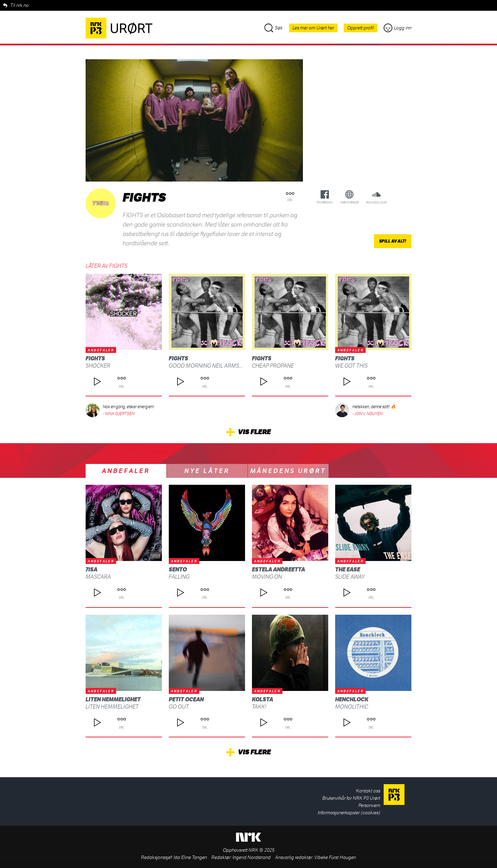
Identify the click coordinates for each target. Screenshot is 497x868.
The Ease (348, 569)
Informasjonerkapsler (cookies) (349, 813)
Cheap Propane (273, 366)
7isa (91, 569)
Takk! (259, 707)
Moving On (267, 577)
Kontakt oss (368, 791)
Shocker (98, 366)
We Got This (351, 366)
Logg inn (398, 28)
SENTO (178, 569)
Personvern (369, 805)
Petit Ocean (186, 699)
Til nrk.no (20, 5)
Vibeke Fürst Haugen (335, 857)
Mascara (98, 577)
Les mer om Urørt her (313, 28)
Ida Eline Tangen (190, 857)
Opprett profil (361, 28)
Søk (274, 28)
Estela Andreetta (278, 569)
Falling (179, 577)
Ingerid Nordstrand (252, 857)
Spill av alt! (393, 241)
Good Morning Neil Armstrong (213, 366)
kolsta (263, 699)
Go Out (179, 707)
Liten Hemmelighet (113, 699)
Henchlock (352, 699)
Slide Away (350, 577)
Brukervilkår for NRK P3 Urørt (351, 798)
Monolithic (352, 707)
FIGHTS (95, 358)
